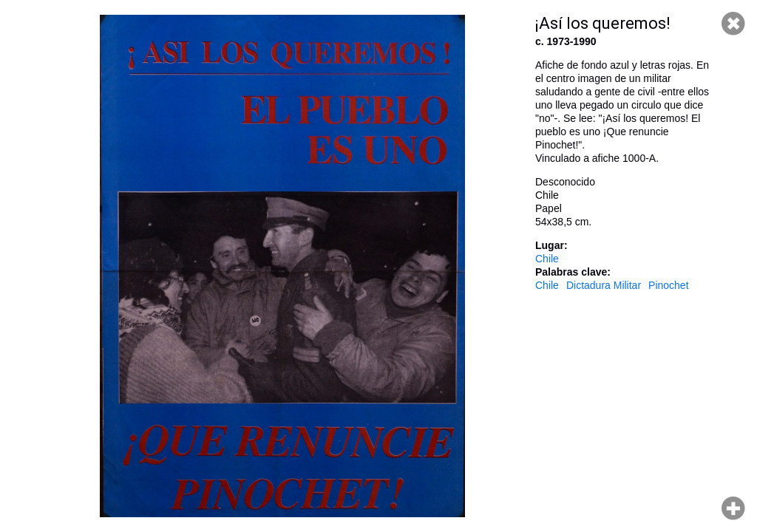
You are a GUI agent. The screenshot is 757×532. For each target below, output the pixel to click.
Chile (547, 259)
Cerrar (733, 24)
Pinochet (668, 285)
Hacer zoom (733, 508)
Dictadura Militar (604, 285)
